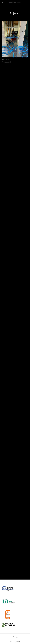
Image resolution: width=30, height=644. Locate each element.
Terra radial (6, 62)
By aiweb (17, 641)
